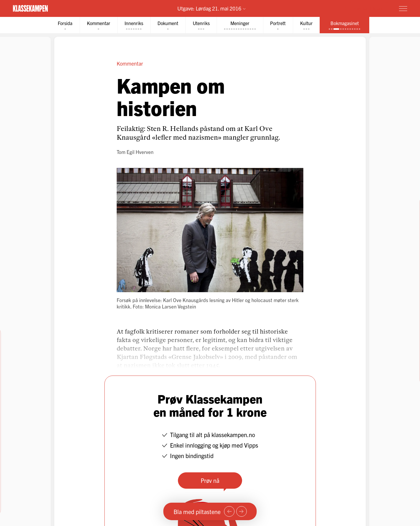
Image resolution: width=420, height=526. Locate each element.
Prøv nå (210, 481)
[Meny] (403, 8)
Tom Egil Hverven (135, 152)
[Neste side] (242, 511)
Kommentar (130, 64)
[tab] (62, 25)
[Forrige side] (229, 511)
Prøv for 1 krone (368, 8)
